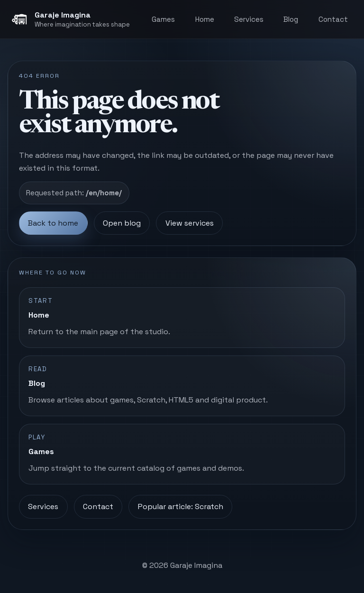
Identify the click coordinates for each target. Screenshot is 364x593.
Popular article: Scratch (181, 506)
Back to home (53, 223)
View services (190, 223)
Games (163, 19)
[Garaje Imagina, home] (70, 19)
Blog (291, 19)
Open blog (122, 223)
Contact (333, 19)
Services (249, 19)
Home (205, 19)
